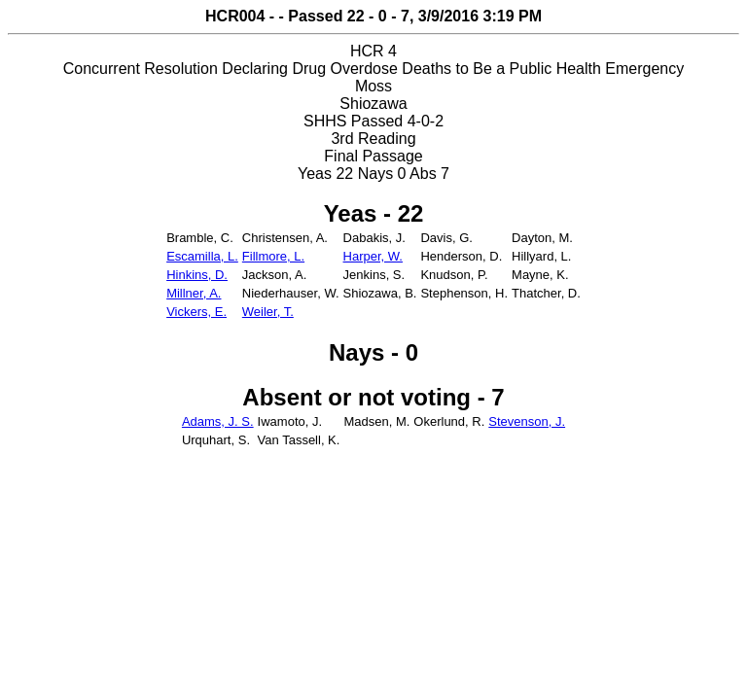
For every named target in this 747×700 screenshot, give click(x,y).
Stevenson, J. (527, 421)
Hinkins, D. (197, 275)
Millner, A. (194, 293)
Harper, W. (373, 256)
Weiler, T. (268, 312)
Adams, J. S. (218, 421)
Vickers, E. (196, 312)
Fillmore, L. (273, 256)
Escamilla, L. (202, 256)
